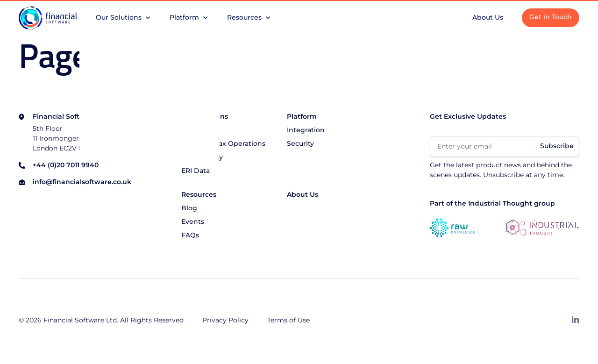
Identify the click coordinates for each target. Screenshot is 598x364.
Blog (189, 208)
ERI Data (196, 171)
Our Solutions (205, 117)
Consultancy (202, 157)
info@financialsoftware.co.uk (82, 182)
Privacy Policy (225, 321)
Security (300, 144)
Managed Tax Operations (223, 144)
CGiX (189, 130)
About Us (303, 195)
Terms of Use (288, 321)
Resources (199, 195)
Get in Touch (551, 17)
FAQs (190, 236)
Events (193, 222)
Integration (306, 130)
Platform (302, 117)
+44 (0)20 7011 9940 (66, 166)
